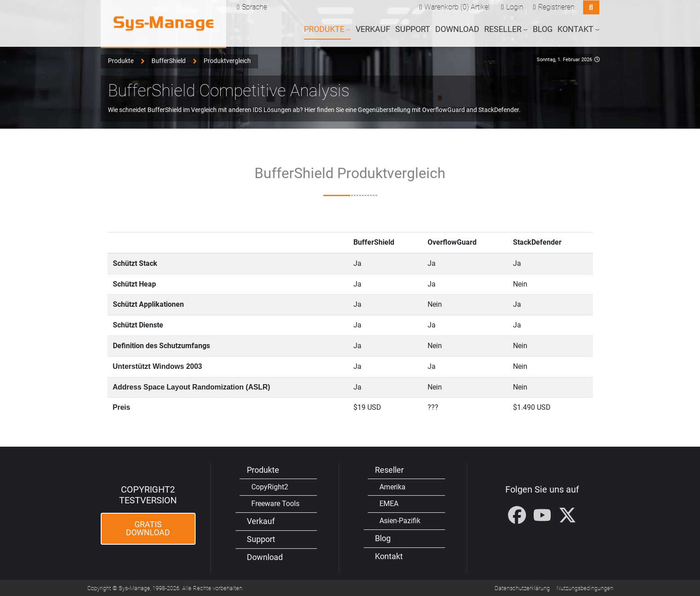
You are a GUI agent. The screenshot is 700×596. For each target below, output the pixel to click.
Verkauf (373, 29)
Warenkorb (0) (447, 7)
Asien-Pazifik (400, 520)
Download (457, 29)
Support (413, 29)
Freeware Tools (275, 503)
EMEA (389, 503)
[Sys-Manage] (163, 23)
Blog (543, 29)
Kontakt (389, 556)
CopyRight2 (270, 486)
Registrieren (556, 7)
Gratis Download (148, 528)
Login (515, 7)
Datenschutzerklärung (522, 588)
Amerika (392, 486)
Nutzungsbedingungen (585, 588)
